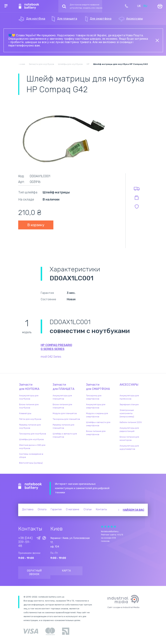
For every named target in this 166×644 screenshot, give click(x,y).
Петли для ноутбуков (30, 419)
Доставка (28, 509)
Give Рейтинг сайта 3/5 (109, 527)
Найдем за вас (134, 510)
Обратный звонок (34, 572)
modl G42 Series (51, 357)
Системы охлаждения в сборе (31, 456)
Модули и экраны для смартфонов (97, 415)
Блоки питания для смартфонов (96, 433)
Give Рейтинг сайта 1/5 (102, 527)
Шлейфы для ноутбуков (31, 439)
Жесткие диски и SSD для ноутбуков (32, 447)
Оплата (42, 509)
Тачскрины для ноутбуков (33, 434)
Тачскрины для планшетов (66, 419)
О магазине (73, 509)
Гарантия (56, 509)
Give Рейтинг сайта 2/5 (105, 527)
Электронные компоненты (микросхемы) (127, 413)
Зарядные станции (129, 404)
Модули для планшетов (65, 413)
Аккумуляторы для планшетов (62, 397)
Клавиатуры (25, 413)
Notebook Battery (30, 486)
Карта (66, 571)
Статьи (88, 509)
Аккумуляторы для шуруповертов (129, 447)
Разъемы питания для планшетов (63, 426)
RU (145, 6)
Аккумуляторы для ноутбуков (29, 397)
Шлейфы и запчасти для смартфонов (98, 424)
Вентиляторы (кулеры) (31, 463)
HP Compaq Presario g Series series (56, 347)
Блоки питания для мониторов (129, 438)
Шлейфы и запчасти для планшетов (65, 435)
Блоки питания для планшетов (62, 406)
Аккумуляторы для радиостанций (129, 430)
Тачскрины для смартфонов (94, 397)
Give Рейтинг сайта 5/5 (115, 527)
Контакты (101, 509)
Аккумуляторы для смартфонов (96, 406)
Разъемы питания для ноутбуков (30, 426)
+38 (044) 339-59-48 (25, 542)
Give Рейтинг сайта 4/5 (112, 527)
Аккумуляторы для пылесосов (129, 397)
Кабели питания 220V (131, 422)
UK (139, 6)
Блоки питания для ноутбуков (29, 406)
